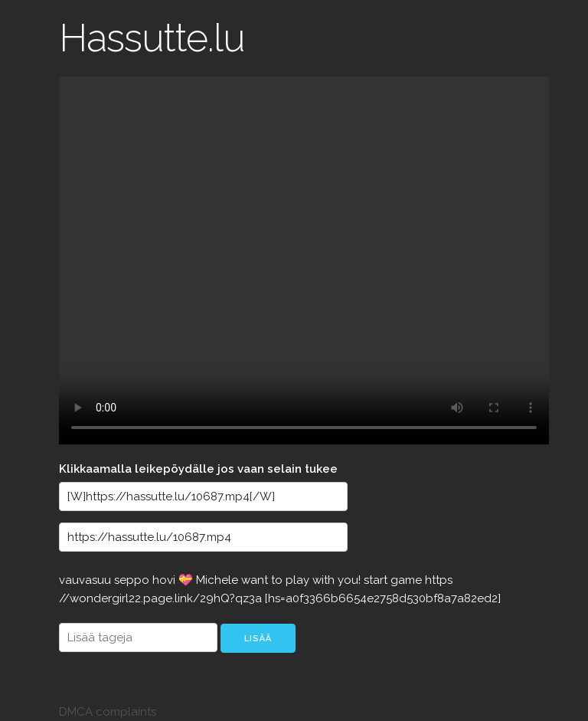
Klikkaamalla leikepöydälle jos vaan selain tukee (198, 469)
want (256, 580)
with (325, 580)
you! (351, 580)
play (299, 580)
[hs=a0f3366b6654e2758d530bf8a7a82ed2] (383, 598)
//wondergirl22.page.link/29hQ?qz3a (162, 598)
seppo (133, 580)
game (408, 580)
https (439, 580)
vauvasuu (87, 580)
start (377, 580)
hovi (165, 580)
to (278, 580)
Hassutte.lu (152, 38)
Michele (219, 580)
